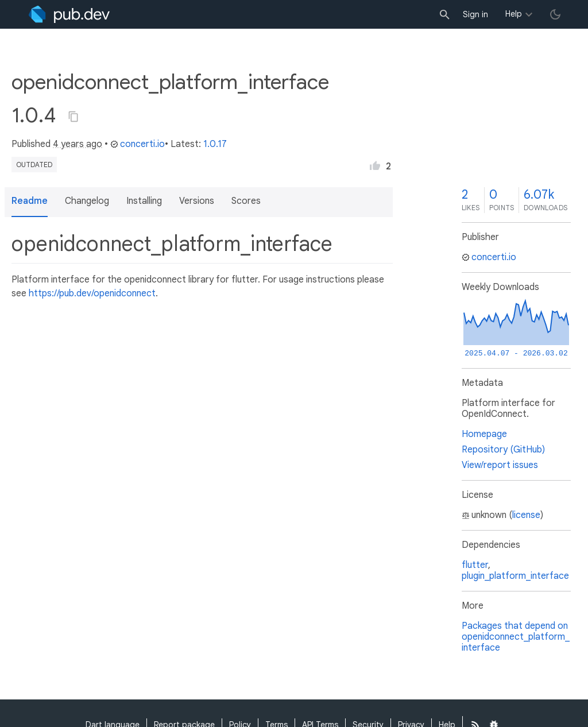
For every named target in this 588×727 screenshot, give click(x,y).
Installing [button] (144, 201)
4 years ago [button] (78, 144)
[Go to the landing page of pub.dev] (69, 14)
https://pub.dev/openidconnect (92, 293)
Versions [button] (197, 201)
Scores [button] (246, 201)
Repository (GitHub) (503, 450)
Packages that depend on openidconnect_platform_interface (516, 637)
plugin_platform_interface (515, 576)
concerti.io (138, 144)
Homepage (484, 434)
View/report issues (500, 465)
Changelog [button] (87, 201)
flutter (475, 565)
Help (514, 14)
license (526, 515)
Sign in (475, 14)
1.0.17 (215, 144)
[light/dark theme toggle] (555, 14)
